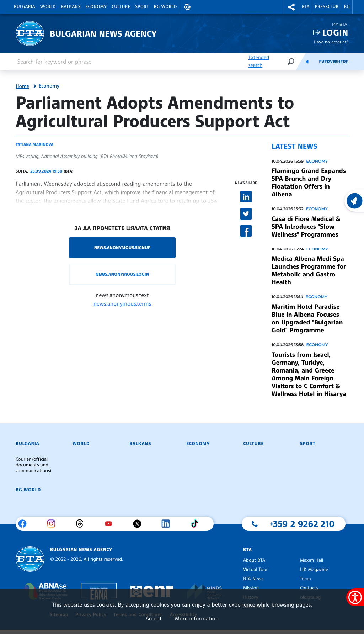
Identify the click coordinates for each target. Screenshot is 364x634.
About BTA (254, 560)
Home (22, 86)
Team (306, 579)
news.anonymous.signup (122, 247)
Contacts (309, 588)
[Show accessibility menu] (355, 597)
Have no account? (331, 42)
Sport (142, 7)
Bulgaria (25, 7)
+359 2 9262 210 (302, 524)
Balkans (71, 7)
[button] (187, 7)
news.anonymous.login (122, 274)
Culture (121, 7)
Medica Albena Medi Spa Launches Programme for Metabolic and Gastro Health (309, 270)
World (48, 7)
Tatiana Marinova (34, 144)
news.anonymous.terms (122, 303)
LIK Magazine (314, 570)
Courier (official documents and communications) (33, 465)
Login (335, 33)
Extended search (259, 61)
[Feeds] (307, 62)
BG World (165, 7)
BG (347, 7)
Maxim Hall (312, 560)
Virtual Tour (256, 570)
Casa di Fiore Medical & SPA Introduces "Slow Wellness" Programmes (306, 227)
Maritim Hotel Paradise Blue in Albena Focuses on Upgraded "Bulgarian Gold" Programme (307, 318)
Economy (96, 7)
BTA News (253, 579)
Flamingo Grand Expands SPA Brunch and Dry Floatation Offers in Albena (309, 183)
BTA (306, 7)
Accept (154, 618)
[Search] (291, 61)
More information (197, 618)
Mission (251, 588)
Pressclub (327, 7)
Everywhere (334, 62)
